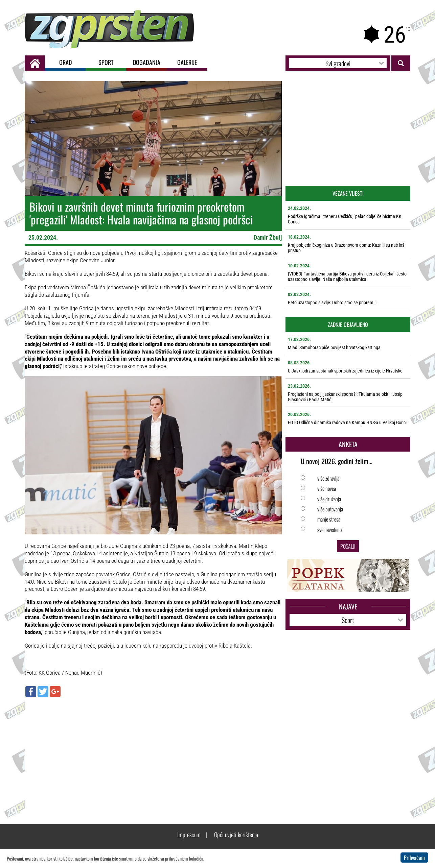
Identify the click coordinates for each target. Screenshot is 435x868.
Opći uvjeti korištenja (236, 835)
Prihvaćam (414, 858)
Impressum (189, 835)
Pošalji (348, 546)
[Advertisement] (153, 751)
